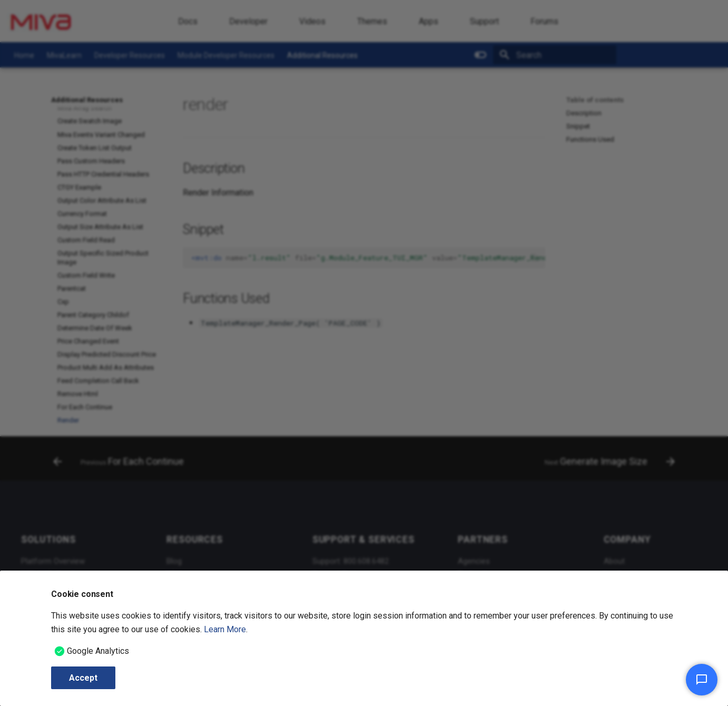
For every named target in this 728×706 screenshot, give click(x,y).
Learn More (225, 629)
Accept (83, 678)
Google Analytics (98, 651)
